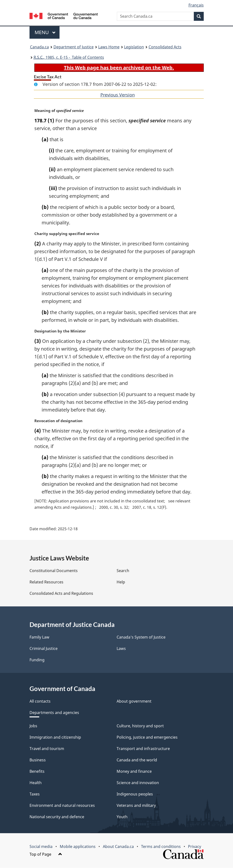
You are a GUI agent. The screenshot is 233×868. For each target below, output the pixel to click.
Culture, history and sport (140, 726)
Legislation (134, 47)
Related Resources (46, 582)
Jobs (33, 726)
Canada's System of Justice (141, 637)
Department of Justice (74, 47)
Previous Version (118, 95)
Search (123, 571)
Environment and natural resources (62, 806)
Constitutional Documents (54, 571)
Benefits (37, 772)
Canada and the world (137, 760)
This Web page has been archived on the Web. (119, 68)
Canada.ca (39, 47)
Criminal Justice (44, 649)
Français (196, 5)
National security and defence (57, 817)
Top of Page (46, 854)
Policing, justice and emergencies (147, 737)
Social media (41, 847)
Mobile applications (78, 847)
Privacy (195, 847)
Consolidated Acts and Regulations (61, 594)
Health (36, 783)
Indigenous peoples (135, 794)
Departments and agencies (54, 713)
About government (134, 701)
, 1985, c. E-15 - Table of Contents (69, 57)
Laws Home (109, 47)
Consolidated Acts (165, 47)
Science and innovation (138, 783)
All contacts (40, 701)
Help (121, 582)
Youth (122, 817)
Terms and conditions (161, 847)
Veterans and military (136, 806)
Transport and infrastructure (143, 749)
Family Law (39, 637)
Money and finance (134, 772)
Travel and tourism (47, 749)
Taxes (35, 794)
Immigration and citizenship (55, 737)
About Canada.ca (118, 847)
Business (38, 760)
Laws (121, 649)
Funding (37, 660)
